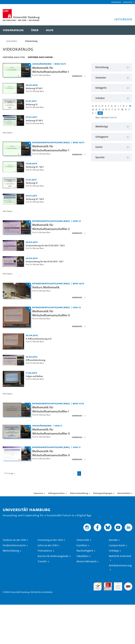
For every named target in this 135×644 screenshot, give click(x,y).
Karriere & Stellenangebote (53, 556)
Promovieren (45, 551)
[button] (127, 2)
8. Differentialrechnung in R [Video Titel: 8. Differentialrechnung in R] (39, 339)
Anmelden (116, 2)
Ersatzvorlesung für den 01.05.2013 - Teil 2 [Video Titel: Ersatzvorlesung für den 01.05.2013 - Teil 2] (45, 246)
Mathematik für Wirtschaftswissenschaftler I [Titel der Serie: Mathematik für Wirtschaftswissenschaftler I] (51, 70)
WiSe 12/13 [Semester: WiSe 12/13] (78, 283)
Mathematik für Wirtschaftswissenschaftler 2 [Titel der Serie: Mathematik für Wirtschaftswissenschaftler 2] (51, 227)
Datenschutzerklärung (79, 493)
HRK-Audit (117, 586)
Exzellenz (82, 545)
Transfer (42, 561)
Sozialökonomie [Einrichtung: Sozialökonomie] (42, 64)
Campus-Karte (117, 545)
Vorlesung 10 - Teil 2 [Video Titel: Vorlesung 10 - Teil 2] (35, 199)
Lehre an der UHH (48, 545)
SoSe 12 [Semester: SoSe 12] (77, 307)
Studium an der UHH (14, 540)
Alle (100, 113)
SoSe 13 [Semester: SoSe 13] (77, 221)
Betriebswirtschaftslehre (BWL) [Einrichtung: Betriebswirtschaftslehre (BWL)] (51, 142)
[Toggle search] (128, 30)
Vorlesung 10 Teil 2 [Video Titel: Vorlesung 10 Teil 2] (34, 120)
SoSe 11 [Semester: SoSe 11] (58, 426)
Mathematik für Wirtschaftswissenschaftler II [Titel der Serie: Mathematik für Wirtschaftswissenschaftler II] (51, 313)
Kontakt (113, 540)
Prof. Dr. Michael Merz (41, 75)
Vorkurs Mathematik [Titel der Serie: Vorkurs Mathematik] (46, 287)
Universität (83, 540)
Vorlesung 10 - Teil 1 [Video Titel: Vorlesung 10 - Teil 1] (35, 167)
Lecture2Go (12, 41)
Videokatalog (31, 41)
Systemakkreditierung (128, 584)
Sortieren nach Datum (40, 57)
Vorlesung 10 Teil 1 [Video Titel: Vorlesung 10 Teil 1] (34, 88)
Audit (106, 584)
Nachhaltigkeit (85, 551)
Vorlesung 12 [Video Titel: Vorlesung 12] (32, 104)
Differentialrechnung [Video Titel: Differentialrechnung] (36, 360)
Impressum (38, 493)
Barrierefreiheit (124, 493)
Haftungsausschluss (56, 493)
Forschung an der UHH (50, 540)
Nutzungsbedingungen (103, 493)
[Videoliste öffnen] (79, 297)
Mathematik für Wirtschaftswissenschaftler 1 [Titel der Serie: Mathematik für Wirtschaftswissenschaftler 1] (51, 148)
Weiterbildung (11, 551)
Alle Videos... (8, 133)
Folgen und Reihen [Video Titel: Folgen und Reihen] (34, 376)
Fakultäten (83, 556)
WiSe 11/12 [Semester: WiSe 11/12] (78, 403)
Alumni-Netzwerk (87, 561)
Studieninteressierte (14, 545)
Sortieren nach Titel (14, 57)
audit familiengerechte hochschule (98, 587)
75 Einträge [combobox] (10, 473)
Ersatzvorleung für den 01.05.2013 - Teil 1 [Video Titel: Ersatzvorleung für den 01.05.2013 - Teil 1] (45, 262)
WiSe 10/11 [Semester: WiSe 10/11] (60, 64)
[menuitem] (13, 30)
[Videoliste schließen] (79, 76)
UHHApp (114, 551)
